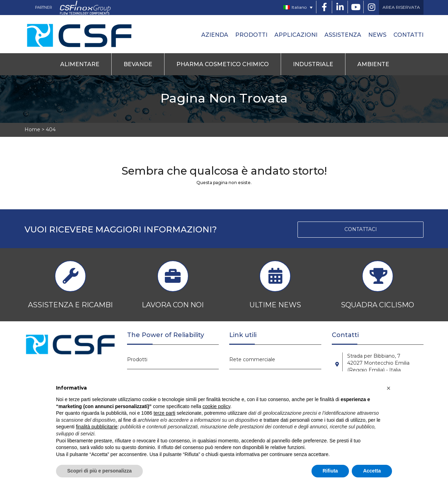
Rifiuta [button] (330, 471)
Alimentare (80, 64)
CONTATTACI (361, 229)
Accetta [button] (372, 471)
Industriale (313, 64)
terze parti (164, 413)
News (377, 35)
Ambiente (373, 64)
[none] (298, 8)
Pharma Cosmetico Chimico (223, 64)
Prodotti (251, 35)
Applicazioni (296, 35)
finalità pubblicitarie (97, 427)
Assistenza (343, 35)
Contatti (408, 35)
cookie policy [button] (216, 406)
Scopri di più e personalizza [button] (99, 471)
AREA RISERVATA (401, 7)
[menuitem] (298, 8)
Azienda (215, 35)
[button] (388, 388)
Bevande (138, 64)
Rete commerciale (252, 359)
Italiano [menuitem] (299, 7)
